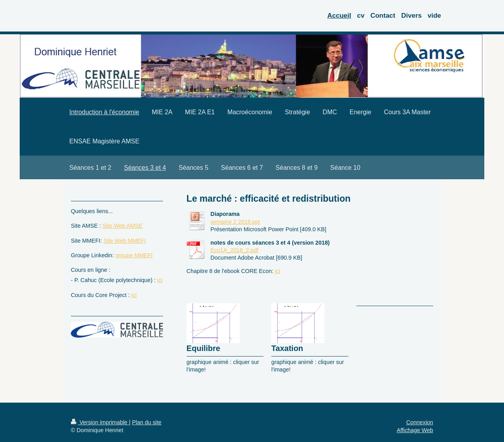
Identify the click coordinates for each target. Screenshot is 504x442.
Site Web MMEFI (125, 241)
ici (278, 271)
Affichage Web (415, 430)
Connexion (420, 422)
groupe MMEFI (134, 255)
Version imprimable (100, 422)
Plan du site (147, 422)
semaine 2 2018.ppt (235, 222)
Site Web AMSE (122, 226)
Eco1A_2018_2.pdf (235, 250)
